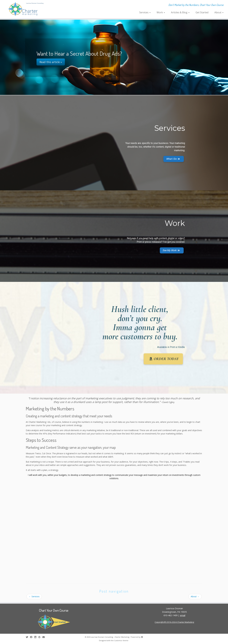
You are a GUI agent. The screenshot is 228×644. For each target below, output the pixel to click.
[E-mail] (45, 637)
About (219, 12)
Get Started (202, 12)
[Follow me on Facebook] (32, 637)
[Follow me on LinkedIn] (36, 637)
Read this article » (51, 62)
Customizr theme (121, 640)
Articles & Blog (180, 12)
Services (145, 12)
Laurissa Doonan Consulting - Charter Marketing (110, 637)
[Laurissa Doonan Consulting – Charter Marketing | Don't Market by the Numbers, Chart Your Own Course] (26, 9)
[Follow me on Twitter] (28, 637)
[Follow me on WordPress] (40, 637)
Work (161, 12)
